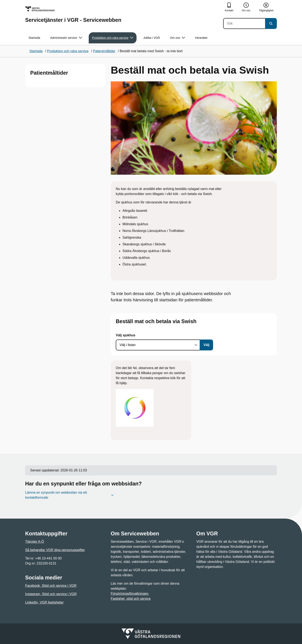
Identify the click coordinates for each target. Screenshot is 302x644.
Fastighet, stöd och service (131, 599)
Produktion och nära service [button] (113, 38)
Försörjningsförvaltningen (130, 594)
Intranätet (201, 38)
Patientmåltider (49, 73)
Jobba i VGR (152, 38)
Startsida (34, 38)
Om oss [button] (178, 38)
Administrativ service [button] (66, 38)
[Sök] (244, 23)
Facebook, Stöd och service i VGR (51, 586)
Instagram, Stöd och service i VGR (51, 594)
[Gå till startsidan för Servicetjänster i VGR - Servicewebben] (73, 15)
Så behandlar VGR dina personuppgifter (55, 550)
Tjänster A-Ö (35, 542)
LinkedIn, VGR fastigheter (44, 602)
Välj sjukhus (126, 335)
